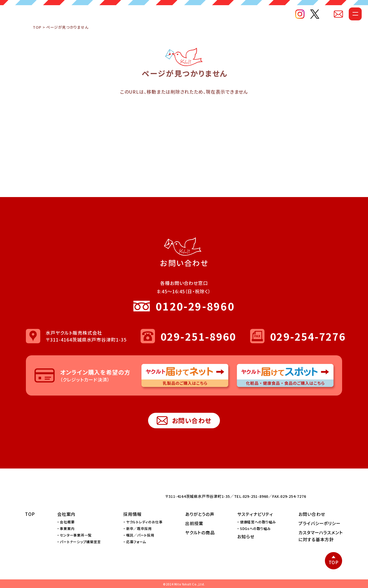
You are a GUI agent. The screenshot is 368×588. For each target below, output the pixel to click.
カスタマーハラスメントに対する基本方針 (321, 536)
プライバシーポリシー (320, 523)
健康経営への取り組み (258, 522)
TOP (37, 39)
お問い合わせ (184, 421)
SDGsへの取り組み (255, 528)
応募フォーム (136, 542)
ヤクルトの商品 (200, 532)
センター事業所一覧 (76, 535)
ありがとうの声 (200, 514)
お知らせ (246, 536)
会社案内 (66, 514)
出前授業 (194, 523)
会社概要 (67, 522)
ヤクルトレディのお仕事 (144, 522)
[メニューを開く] (344, 25)
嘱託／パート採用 (140, 535)
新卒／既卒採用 (139, 528)
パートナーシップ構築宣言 (80, 542)
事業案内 (67, 528)
